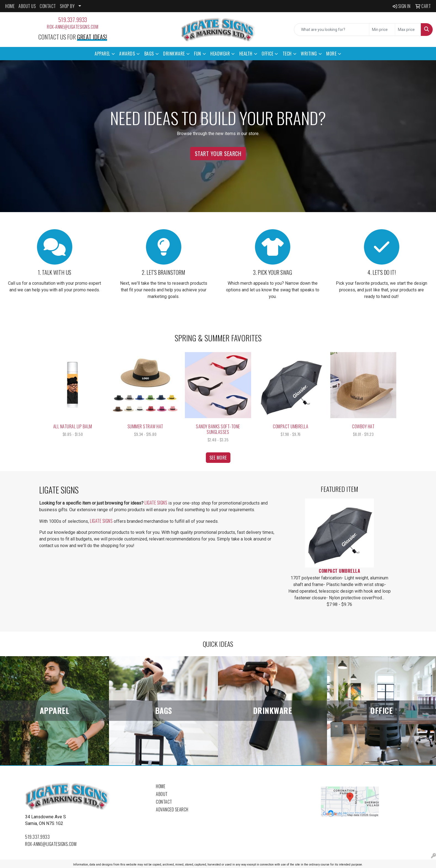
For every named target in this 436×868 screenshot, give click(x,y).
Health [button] (246, 54)
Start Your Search (218, 154)
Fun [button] (198, 54)
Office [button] (267, 54)
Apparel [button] (102, 54)
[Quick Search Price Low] (382, 30)
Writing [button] (309, 54)
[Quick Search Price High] (408, 30)
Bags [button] (149, 54)
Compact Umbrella (339, 571)
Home (161, 786)
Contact (164, 802)
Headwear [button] (220, 54)
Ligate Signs (156, 503)
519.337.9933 (73, 20)
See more (218, 458)
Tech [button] (287, 54)
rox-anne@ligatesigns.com (73, 27)
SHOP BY (67, 6)
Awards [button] (127, 54)
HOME (10, 6)
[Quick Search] (332, 30)
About (162, 794)
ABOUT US (27, 6)
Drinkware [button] (174, 54)
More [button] (331, 54)
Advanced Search (172, 809)
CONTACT (48, 6)
